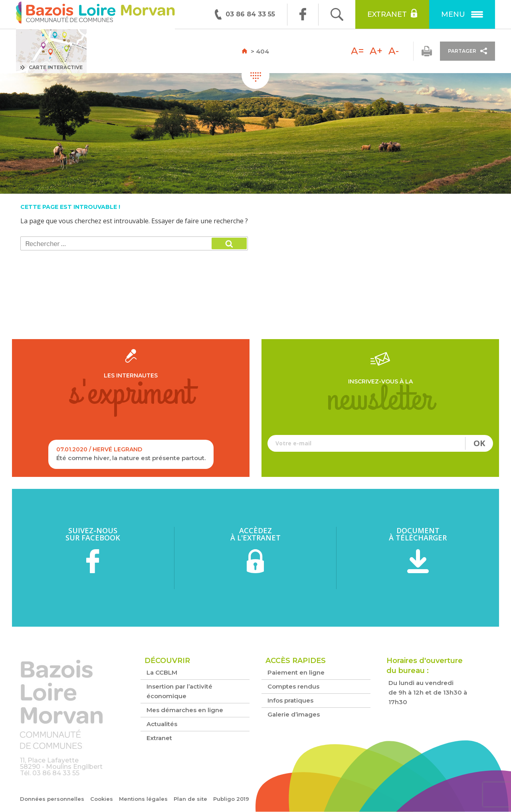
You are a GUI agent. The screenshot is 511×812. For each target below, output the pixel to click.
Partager (467, 51)
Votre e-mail (380, 443)
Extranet (392, 14)
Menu (462, 14)
